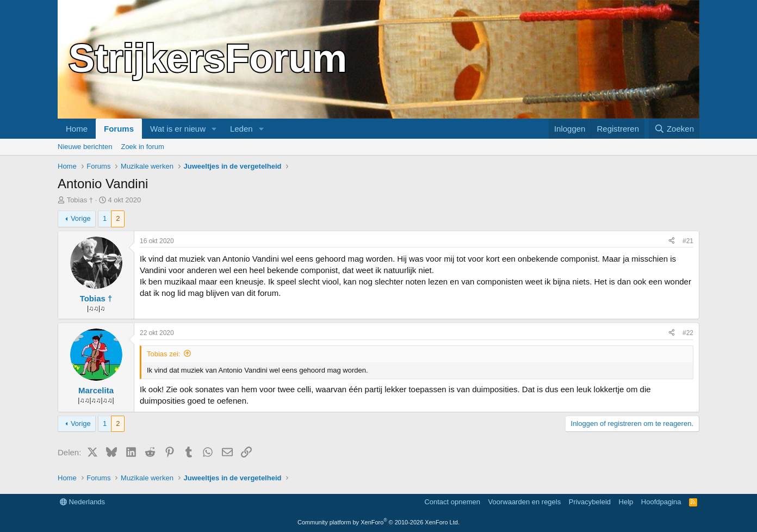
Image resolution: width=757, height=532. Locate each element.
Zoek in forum (142, 147)
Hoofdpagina (661, 502)
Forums (119, 129)
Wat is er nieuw (178, 129)
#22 (688, 333)
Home (77, 129)
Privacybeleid (590, 502)
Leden (241, 129)
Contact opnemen (452, 502)
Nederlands (82, 502)
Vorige (81, 218)
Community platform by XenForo (378, 522)
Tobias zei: (163, 354)
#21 (688, 241)
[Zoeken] (674, 129)
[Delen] (672, 241)
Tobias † (80, 200)
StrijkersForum (208, 58)
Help (626, 502)
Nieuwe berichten (85, 147)
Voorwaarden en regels (525, 502)
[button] (214, 129)
